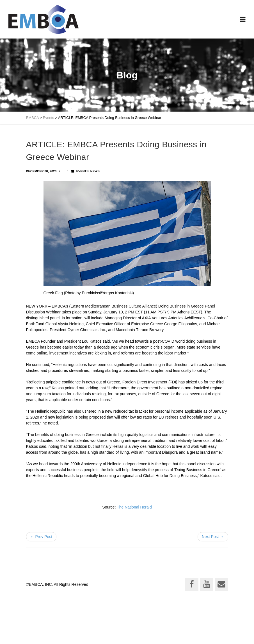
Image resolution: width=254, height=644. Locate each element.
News (95, 171)
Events (49, 118)
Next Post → (213, 537)
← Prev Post (41, 537)
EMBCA (33, 118)
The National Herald (134, 507)
